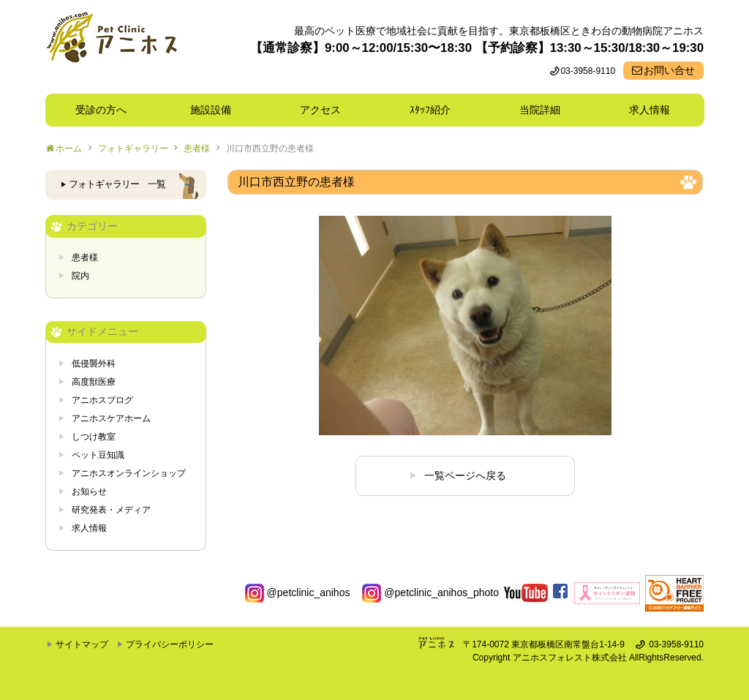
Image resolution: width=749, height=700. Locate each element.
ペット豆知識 (98, 455)
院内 (80, 276)
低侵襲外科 (94, 364)
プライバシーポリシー (170, 644)
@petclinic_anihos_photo (430, 592)
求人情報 (650, 110)
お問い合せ (669, 70)
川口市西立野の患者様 (270, 148)
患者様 (197, 148)
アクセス (320, 110)
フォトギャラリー (133, 148)
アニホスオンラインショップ (129, 473)
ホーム (69, 148)
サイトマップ (82, 644)
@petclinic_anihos (298, 592)
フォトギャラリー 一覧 (117, 184)
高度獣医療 (94, 382)
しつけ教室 (94, 437)
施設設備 (216, 110)
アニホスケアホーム (111, 418)
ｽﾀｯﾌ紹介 (435, 110)
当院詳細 (540, 110)
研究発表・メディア (111, 510)
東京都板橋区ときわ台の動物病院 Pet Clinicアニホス (112, 47)
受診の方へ (101, 110)
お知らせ (89, 492)
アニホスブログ (102, 400)
